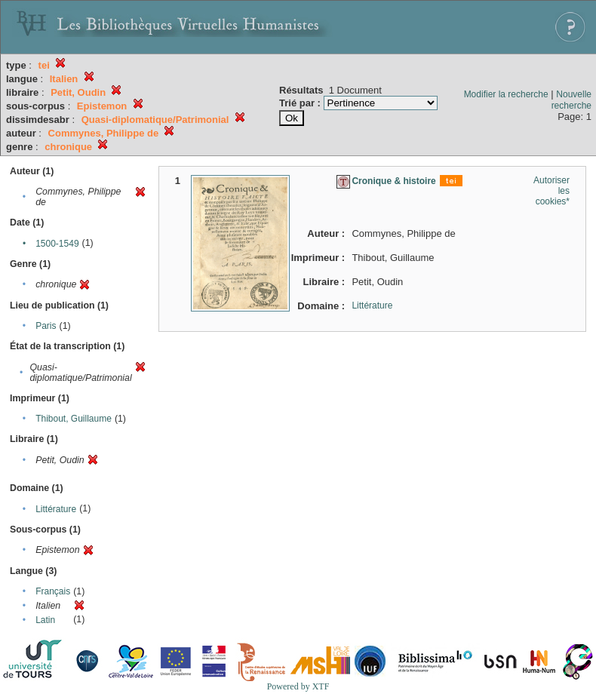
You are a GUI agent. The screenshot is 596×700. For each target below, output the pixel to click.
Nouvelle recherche (571, 100)
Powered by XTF (298, 686)
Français (53, 591)
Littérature (56, 509)
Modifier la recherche (506, 94)
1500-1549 (57, 244)
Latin (45, 620)
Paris (46, 326)
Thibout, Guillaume (74, 419)
